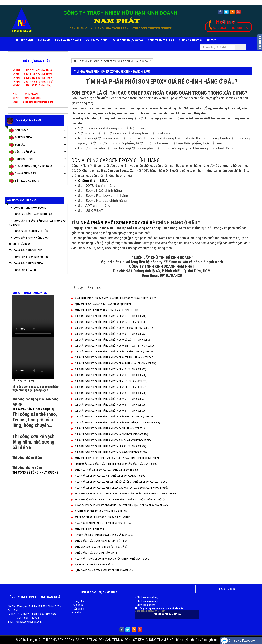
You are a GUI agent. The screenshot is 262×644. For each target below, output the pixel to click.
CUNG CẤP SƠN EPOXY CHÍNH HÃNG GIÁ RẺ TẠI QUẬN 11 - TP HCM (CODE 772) (109, 387)
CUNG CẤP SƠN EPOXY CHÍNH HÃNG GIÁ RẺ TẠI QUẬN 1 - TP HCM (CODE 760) (109, 316)
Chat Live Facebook (238, 641)
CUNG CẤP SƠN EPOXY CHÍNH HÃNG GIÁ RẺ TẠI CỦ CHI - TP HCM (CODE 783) (108, 428)
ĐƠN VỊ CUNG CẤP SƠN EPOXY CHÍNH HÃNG (116, 160)
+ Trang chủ (78, 601)
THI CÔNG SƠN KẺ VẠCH (22, 270)
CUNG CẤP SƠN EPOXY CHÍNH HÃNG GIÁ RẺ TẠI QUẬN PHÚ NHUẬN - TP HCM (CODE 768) (114, 363)
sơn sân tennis (175, 608)
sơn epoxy (161, 608)
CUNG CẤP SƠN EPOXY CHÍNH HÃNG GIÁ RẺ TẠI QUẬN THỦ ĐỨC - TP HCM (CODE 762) (112, 328)
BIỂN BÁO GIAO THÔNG (68, 41)
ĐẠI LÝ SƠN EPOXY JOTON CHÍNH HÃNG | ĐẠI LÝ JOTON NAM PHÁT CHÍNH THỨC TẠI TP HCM (115, 458)
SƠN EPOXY (19, 130)
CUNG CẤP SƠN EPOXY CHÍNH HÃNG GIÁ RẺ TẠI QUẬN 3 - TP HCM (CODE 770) (109, 375)
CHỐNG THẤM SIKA (23, 174)
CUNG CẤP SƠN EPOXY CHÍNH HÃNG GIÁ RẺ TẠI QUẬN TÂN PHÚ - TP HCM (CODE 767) (112, 357)
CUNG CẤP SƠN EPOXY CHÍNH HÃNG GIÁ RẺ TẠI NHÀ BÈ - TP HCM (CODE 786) (109, 446)
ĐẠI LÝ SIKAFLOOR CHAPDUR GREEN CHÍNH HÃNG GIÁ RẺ (99, 547)
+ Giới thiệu (77, 605)
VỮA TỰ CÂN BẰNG (22, 152)
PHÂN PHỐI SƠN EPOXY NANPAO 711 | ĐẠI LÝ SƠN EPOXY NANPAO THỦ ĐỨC (108, 476)
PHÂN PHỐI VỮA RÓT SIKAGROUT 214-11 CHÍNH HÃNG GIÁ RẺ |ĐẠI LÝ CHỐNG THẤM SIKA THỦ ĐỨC (119, 500)
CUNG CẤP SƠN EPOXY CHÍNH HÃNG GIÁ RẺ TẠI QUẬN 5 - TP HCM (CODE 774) (109, 399)
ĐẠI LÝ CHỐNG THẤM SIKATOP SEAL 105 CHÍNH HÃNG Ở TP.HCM (102, 570)
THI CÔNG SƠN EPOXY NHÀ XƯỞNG (28, 257)
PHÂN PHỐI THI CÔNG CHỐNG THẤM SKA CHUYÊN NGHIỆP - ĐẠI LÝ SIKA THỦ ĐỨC (110, 559)
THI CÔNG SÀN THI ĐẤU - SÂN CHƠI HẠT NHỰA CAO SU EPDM (37, 223)
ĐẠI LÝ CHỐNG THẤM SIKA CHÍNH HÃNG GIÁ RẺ (94, 553)
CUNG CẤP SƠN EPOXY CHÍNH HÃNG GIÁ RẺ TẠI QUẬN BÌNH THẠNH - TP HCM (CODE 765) (114, 346)
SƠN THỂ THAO (20, 138)
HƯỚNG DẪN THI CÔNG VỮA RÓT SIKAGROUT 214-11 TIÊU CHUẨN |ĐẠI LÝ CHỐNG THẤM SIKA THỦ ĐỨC (120, 505)
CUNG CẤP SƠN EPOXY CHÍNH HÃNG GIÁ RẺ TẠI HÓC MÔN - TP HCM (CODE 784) (110, 434)
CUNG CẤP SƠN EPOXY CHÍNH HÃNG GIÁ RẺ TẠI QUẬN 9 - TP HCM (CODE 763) (109, 334)
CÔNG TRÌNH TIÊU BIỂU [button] (161, 41)
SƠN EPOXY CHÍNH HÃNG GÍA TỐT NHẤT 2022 (94, 565)
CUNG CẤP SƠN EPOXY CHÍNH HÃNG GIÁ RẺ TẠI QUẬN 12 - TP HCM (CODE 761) (109, 322)
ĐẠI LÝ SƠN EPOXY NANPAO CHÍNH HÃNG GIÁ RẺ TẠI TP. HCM (101, 304)
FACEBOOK (227, 589)
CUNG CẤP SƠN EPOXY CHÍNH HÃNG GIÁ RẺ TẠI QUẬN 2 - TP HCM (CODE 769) (109, 369)
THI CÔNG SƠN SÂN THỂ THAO (26, 264)
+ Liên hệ (76, 612)
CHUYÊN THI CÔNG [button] (97, 41)
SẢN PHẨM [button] (44, 41)
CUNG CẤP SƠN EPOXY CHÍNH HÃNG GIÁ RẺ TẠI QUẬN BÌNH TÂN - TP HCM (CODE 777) (112, 417)
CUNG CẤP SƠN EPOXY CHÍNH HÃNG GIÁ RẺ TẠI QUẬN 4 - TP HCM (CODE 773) (109, 393)
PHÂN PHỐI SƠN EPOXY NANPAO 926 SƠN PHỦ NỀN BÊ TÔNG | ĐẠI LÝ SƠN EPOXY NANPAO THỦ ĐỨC (119, 482)
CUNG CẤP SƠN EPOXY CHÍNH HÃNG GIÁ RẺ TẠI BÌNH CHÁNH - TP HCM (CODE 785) (111, 440)
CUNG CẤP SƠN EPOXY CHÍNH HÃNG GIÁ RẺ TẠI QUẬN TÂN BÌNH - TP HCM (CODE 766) (112, 352)
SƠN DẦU (17, 145)
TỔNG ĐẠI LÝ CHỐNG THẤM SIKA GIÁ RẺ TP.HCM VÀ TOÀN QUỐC (102, 535)
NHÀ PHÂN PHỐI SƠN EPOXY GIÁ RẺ (118, 223)
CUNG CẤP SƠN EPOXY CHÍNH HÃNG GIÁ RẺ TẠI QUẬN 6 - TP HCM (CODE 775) (109, 405)
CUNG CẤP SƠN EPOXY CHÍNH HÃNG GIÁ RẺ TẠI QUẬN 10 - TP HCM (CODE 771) (109, 381)
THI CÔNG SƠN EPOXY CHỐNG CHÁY (29, 238)
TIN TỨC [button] (211, 41)
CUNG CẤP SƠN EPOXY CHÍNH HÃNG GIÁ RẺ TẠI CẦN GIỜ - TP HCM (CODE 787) (109, 452)
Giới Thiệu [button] (27, 41)
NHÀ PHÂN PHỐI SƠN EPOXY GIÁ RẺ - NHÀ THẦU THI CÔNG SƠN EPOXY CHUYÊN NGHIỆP (114, 298)
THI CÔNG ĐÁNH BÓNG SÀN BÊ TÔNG (29, 231)
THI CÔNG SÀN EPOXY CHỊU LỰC (34, 409)
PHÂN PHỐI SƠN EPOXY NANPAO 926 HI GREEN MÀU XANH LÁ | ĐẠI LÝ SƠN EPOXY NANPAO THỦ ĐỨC (120, 488)
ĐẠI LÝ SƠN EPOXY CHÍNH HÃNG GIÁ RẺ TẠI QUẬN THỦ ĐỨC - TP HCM (105, 310)
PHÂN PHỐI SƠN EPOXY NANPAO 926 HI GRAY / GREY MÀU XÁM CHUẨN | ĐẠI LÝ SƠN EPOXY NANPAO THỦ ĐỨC (124, 494)
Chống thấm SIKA (93, 180)
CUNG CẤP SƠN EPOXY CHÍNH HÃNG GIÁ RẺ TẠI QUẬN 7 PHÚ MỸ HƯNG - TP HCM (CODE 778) (116, 423)
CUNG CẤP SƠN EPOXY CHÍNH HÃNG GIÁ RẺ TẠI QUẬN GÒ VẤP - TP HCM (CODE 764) (112, 340)
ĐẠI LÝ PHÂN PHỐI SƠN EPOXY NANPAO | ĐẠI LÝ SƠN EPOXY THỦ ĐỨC (105, 470)
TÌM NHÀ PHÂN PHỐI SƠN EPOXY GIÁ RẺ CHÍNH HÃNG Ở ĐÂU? (115, 61)
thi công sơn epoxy (145, 608)
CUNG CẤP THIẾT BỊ (190, 41)
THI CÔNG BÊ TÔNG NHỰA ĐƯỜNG (28, 208)
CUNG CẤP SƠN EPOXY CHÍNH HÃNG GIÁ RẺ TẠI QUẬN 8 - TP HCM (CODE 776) (109, 411)
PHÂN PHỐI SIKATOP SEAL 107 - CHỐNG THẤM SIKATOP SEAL (102, 523)
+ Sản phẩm (78, 609)
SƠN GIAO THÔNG (22, 159)
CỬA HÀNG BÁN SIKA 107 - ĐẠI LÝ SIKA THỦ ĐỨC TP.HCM (99, 511)
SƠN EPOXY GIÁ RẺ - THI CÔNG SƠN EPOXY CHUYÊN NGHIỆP (101, 517)
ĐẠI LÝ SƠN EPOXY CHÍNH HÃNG (88, 529)
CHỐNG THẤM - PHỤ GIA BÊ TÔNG (31, 166)
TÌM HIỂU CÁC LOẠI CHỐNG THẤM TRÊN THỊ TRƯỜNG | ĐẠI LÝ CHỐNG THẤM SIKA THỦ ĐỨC (114, 464)
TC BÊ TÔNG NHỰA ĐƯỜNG (128, 41)
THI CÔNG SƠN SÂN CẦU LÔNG (26, 251)
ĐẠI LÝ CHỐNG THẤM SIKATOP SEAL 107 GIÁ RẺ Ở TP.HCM (100, 541)
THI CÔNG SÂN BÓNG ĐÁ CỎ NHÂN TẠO (31, 214)
